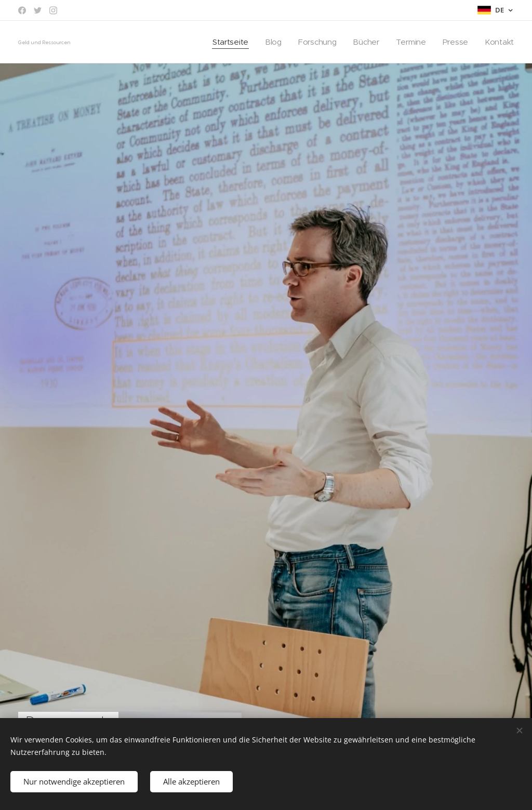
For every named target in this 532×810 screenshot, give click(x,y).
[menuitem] (227, 42)
